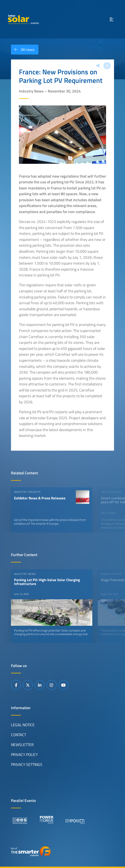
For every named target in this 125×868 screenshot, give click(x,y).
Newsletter (22, 745)
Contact (19, 735)
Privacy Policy (24, 755)
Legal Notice (23, 725)
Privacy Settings (27, 764)
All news (23, 50)
